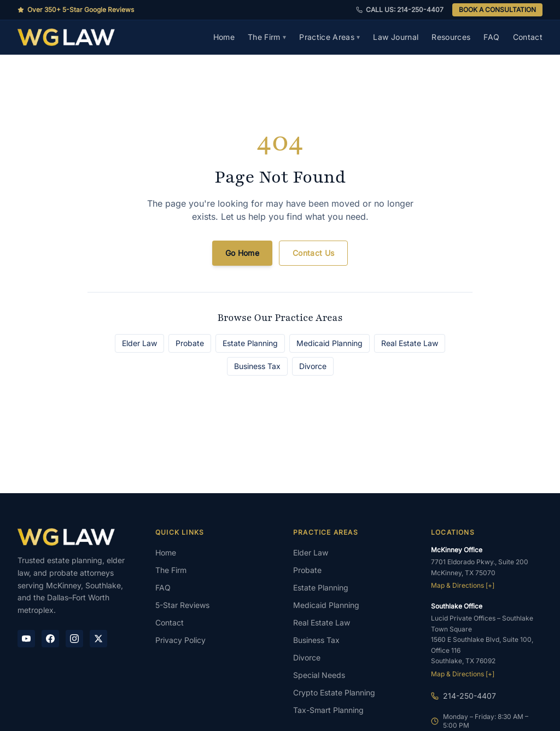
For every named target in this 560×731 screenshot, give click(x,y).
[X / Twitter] (98, 639)
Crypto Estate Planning (334, 692)
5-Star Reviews (182, 605)
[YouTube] (26, 639)
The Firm (267, 37)
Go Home (242, 253)
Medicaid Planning (329, 343)
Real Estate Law (410, 343)
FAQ (491, 37)
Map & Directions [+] (463, 585)
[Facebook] (50, 639)
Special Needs (319, 675)
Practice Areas (329, 37)
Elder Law (139, 343)
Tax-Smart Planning (328, 710)
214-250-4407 (469, 696)
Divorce (313, 366)
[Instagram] (74, 639)
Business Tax (257, 366)
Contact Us (314, 253)
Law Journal (396, 37)
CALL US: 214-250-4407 (400, 10)
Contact (528, 37)
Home (224, 37)
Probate (190, 343)
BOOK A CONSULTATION (497, 10)
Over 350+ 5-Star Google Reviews (76, 10)
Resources (451, 37)
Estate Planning (250, 343)
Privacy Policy (180, 640)
